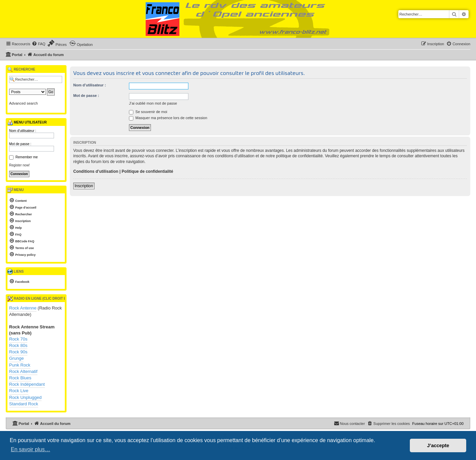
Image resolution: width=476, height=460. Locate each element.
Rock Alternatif (23, 371)
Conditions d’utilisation (96, 171)
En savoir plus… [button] (31, 449)
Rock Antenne (23, 308)
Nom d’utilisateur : (90, 85)
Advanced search (23, 103)
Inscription (84, 186)
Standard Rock (24, 404)
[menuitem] (38, 44)
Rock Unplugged (25, 397)
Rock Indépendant (27, 384)
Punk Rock (20, 365)
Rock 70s (18, 339)
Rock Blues (20, 378)
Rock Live (19, 391)
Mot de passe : (86, 96)
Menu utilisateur (27, 123)
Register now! (19, 165)
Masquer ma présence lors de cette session (168, 118)
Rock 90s (18, 352)
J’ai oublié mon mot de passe (153, 103)
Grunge (16, 358)
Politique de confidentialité (147, 171)
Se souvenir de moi (148, 112)
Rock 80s (18, 345)
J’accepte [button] (438, 445)
